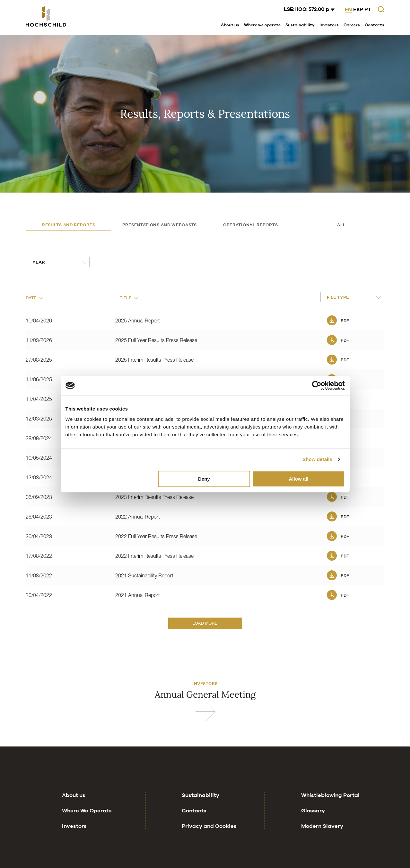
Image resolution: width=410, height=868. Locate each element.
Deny (204, 479)
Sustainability (300, 25)
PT (368, 9)
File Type (338, 297)
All (341, 225)
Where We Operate (87, 823)
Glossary (313, 823)
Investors (329, 25)
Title (129, 298)
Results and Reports (69, 225)
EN (348, 9)
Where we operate (262, 25)
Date (34, 298)
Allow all (299, 479)
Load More (205, 623)
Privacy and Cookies (209, 839)
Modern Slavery (322, 839)
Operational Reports (250, 225)
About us (230, 25)
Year (39, 262)
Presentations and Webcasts (160, 225)
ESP (358, 9)
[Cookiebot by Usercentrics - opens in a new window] (317, 385)
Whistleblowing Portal (330, 808)
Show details (317, 459)
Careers (352, 25)
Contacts (375, 25)
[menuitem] (230, 25)
